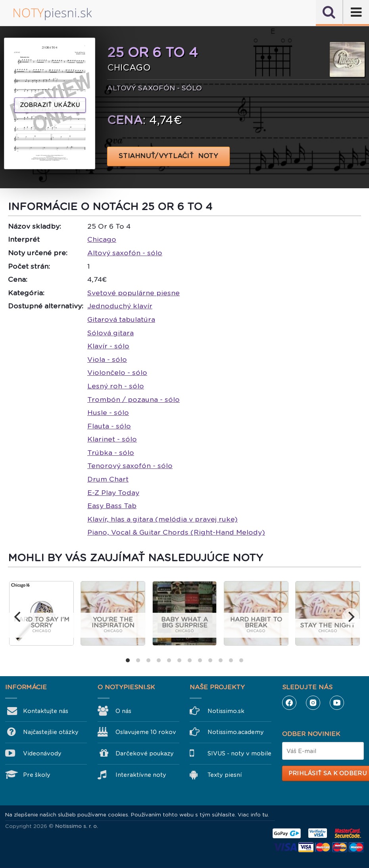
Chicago (102, 239)
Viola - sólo (107, 359)
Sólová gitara (111, 333)
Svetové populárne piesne (134, 293)
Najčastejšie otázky (51, 732)
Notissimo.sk (226, 711)
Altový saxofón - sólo (125, 253)
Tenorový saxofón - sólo (130, 466)
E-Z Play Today (113, 493)
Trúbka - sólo (111, 453)
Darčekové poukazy (145, 753)
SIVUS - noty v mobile (239, 753)
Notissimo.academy (236, 732)
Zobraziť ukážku (50, 105)
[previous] (18, 617)
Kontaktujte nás (46, 711)
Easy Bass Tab (112, 506)
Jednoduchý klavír (120, 306)
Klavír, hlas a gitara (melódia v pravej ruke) (162, 519)
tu (265, 815)
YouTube (337, 703)
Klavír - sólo (108, 346)
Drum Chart (108, 479)
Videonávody (42, 753)
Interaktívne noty (141, 775)
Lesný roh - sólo (116, 386)
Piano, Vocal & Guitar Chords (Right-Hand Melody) (176, 532)
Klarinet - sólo (112, 439)
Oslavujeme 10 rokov (146, 732)
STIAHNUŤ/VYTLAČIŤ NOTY (168, 156)
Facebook (289, 703)
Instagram (313, 703)
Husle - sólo (108, 413)
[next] (351, 617)
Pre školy (37, 775)
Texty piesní (225, 775)
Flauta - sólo (109, 426)
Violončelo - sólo (117, 373)
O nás (123, 711)
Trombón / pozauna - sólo (134, 400)
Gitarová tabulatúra (121, 319)
